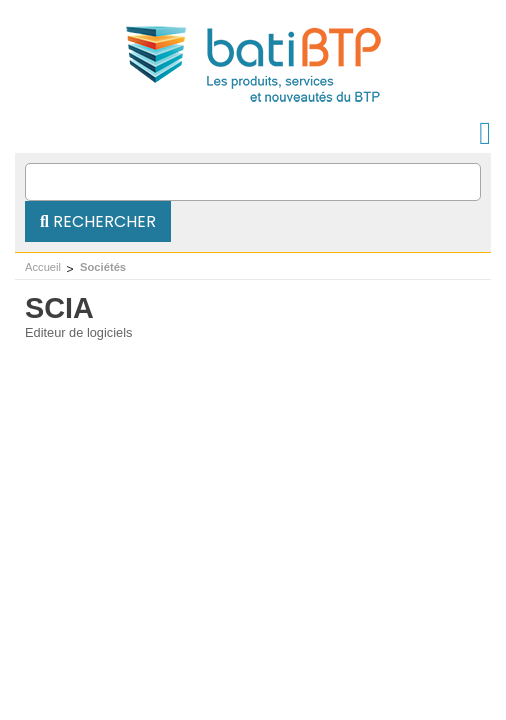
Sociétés (103, 267)
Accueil (43, 267)
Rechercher (98, 221)
